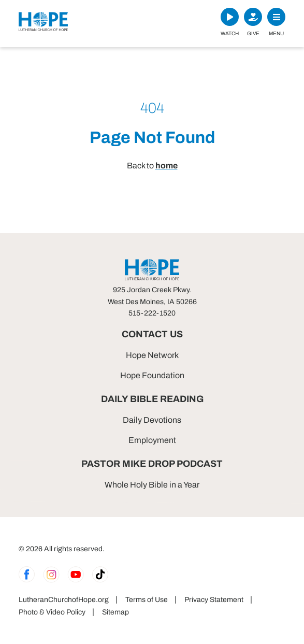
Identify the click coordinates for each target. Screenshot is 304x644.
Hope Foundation (152, 375)
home (167, 166)
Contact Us (152, 334)
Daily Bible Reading (152, 399)
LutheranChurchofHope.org (64, 600)
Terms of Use (147, 600)
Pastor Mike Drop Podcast (152, 464)
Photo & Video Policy (52, 612)
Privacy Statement (214, 600)
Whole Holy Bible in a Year (152, 485)
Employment (152, 440)
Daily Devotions (152, 420)
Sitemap (115, 612)
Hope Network (152, 355)
